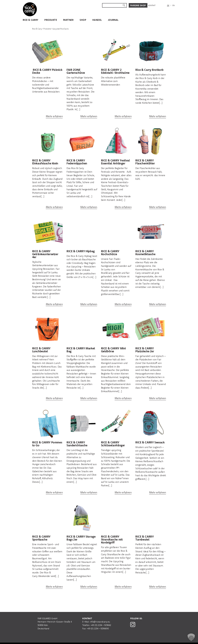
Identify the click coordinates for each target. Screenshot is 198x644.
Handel (97, 20)
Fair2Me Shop (138, 5)
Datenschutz (130, 640)
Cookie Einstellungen (151, 640)
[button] (191, 637)
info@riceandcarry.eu (100, 615)
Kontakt (152, 5)
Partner (68, 20)
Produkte (51, 20)
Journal (113, 20)
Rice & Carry (30, 20)
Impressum (114, 640)
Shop (83, 20)
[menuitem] (168, 5)
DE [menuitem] (168, 5)
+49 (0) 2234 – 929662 (101, 619)
